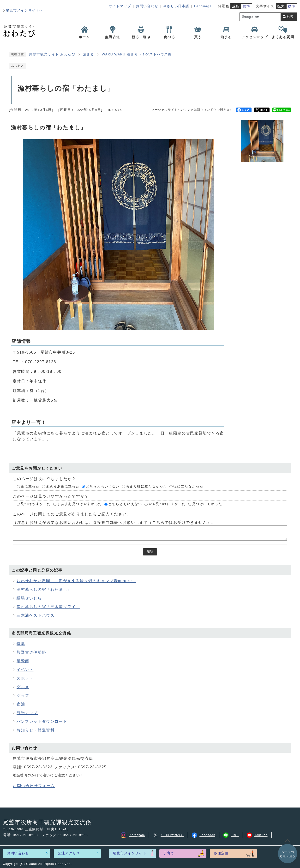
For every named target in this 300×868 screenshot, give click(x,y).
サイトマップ (120, 6)
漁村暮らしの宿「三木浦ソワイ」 (48, 607)
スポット (25, 678)
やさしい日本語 (176, 6)
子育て (169, 853)
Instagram (133, 835)
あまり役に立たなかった (146, 487)
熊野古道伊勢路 (31, 652)
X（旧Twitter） (168, 835)
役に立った (30, 487)
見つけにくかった (207, 504)
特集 (21, 644)
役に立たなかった (188, 487)
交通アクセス (69, 853)
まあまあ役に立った (63, 487)
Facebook (204, 835)
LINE (231, 835)
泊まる (89, 54)
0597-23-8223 (38, 767)
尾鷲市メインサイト (130, 853)
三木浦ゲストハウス (36, 615)
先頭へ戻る (288, 854)
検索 (290, 17)
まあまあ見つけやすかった (80, 504)
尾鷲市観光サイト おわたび (52, 54)
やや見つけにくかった (168, 504)
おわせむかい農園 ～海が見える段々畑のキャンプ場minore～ (76, 581)
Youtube (257, 835)
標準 (246, 6)
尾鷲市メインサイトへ (24, 10)
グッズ (23, 696)
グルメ (23, 687)
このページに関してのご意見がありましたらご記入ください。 (72, 514)
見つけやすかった (36, 504)
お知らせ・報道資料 (36, 730)
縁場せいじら (29, 598)
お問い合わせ (147, 6)
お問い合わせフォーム (34, 786)
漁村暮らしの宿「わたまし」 (44, 589)
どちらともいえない (103, 487)
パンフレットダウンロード (42, 721)
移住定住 (221, 853)
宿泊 (21, 704)
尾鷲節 (23, 661)
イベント (25, 670)
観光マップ (27, 713)
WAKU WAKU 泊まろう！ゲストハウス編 (137, 54)
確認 (150, 552)
